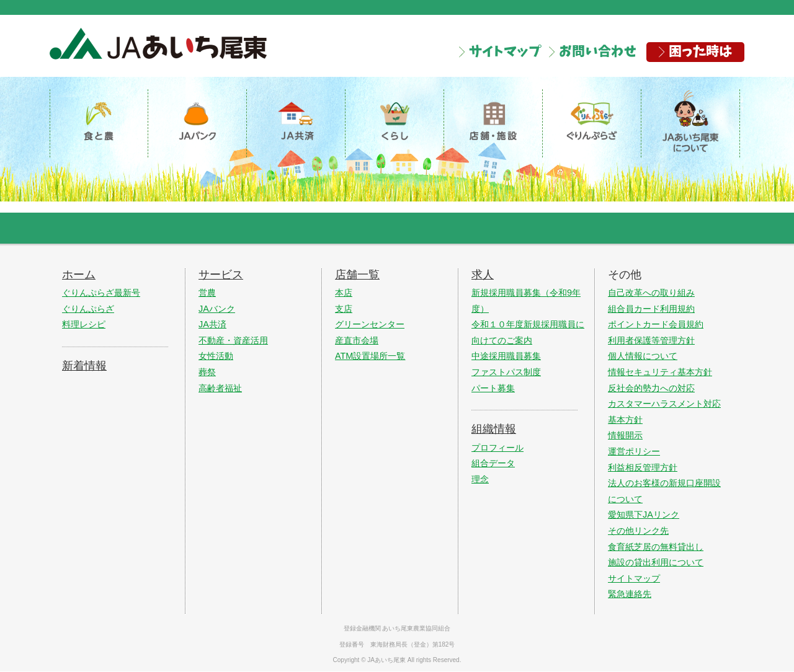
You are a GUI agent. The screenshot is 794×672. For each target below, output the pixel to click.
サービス (221, 275)
